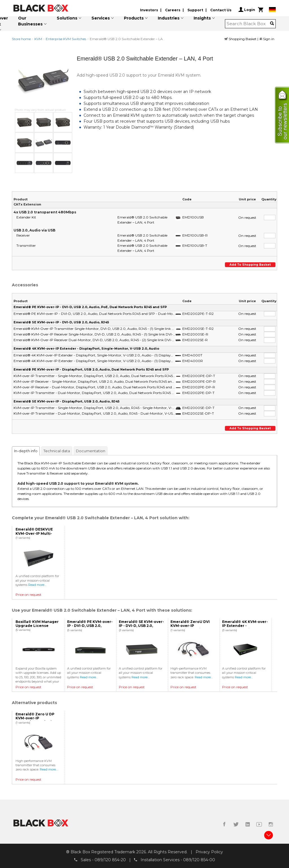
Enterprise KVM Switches (66, 39)
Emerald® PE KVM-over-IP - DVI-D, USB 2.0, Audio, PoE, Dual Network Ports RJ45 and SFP (90, 307)
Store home (21, 39)
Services (101, 18)
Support (195, 10)
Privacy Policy (209, 852)
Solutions (67, 18)
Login (247, 10)
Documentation (91, 451)
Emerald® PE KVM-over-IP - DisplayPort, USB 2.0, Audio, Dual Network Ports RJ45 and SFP (91, 369)
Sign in (267, 39)
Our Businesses (30, 21)
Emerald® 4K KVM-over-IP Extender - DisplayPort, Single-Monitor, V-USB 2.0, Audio (86, 349)
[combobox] (249, 24)
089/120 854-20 (110, 860)
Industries (169, 18)
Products (134, 18)
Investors (149, 10)
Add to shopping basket (251, 265)
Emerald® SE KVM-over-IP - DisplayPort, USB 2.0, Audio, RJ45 (66, 401)
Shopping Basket (241, 39)
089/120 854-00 (199, 860)
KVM (38, 39)
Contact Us (221, 10)
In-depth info (26, 451)
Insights (202, 18)
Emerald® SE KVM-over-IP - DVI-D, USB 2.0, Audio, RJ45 (61, 322)
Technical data (57, 451)
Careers (173, 10)
